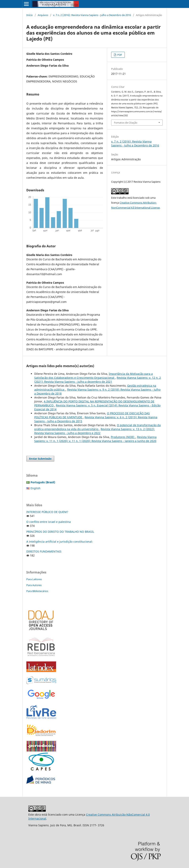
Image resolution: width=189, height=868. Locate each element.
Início (30, 15)
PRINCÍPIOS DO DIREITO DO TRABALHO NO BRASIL (60, 532)
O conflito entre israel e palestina (49, 522)
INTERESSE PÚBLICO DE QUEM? (47, 512)
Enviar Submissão (40, 459)
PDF (119, 55)
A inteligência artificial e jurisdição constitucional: (60, 542)
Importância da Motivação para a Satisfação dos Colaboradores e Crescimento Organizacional (94, 376)
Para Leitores (34, 579)
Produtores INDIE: (123, 437)
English (35, 488)
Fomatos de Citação (126, 123)
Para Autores (34, 585)
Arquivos (43, 15)
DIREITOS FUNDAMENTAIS (44, 551)
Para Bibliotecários (37, 591)
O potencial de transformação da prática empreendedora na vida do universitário (97, 427)
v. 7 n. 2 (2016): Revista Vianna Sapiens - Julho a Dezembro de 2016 (92, 15)
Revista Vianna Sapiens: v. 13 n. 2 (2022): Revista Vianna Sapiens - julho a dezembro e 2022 (94, 431)
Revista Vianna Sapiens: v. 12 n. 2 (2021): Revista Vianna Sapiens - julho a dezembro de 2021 (98, 380)
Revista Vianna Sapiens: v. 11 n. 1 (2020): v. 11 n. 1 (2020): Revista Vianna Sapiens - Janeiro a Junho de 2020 (95, 439)
